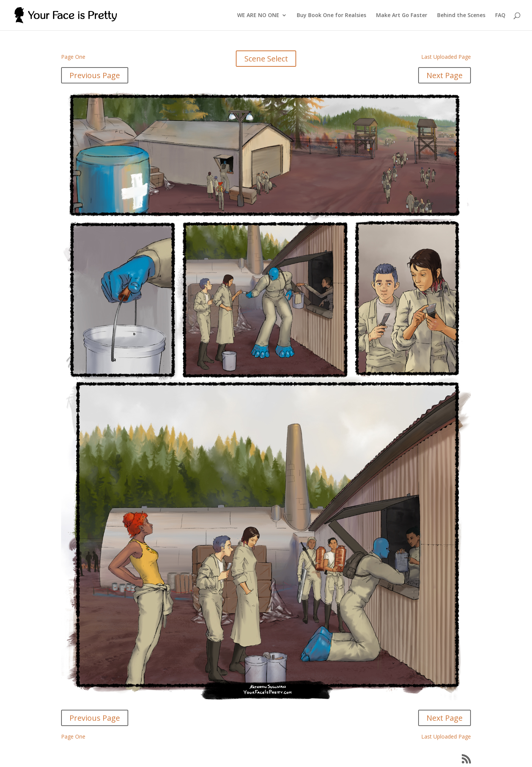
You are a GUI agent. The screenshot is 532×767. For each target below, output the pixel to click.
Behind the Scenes (461, 16)
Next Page (445, 75)
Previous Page (95, 75)
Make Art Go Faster (402, 16)
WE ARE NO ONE (258, 16)
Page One (73, 57)
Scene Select (266, 59)
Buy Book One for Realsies (331, 16)
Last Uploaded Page (446, 57)
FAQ (500, 16)
